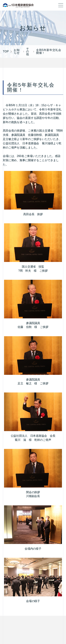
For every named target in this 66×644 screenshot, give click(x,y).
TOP (6, 52)
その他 (28, 52)
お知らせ (17, 52)
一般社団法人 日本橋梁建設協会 (18, 5)
